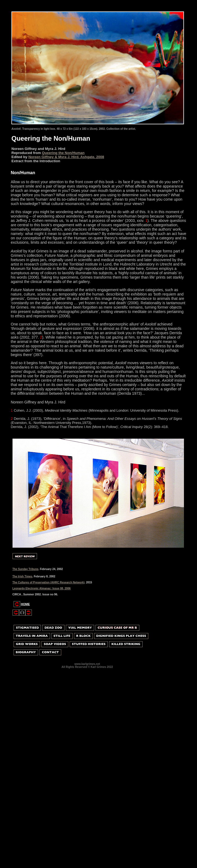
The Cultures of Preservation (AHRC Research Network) (49, 582)
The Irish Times (22, 576)
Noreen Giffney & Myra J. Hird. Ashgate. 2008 (66, 157)
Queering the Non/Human (63, 153)
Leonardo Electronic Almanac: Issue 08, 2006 (42, 588)
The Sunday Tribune (26, 569)
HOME (25, 604)
